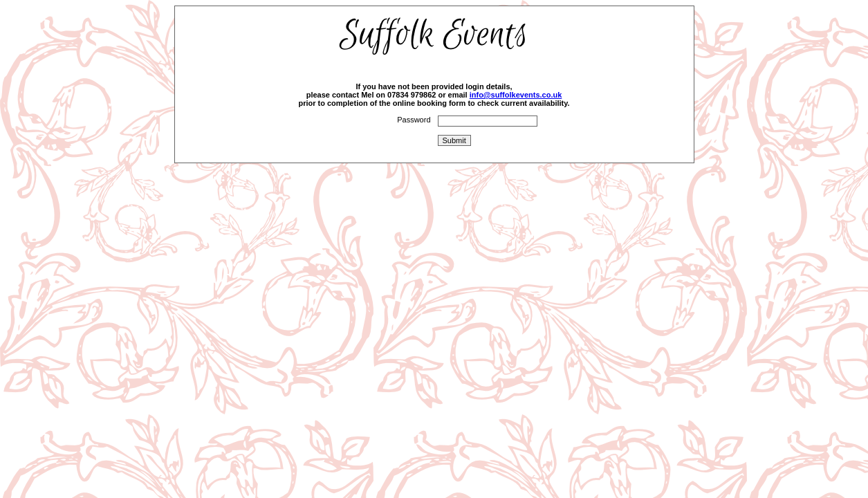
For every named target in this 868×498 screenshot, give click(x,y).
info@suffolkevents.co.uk (516, 95)
